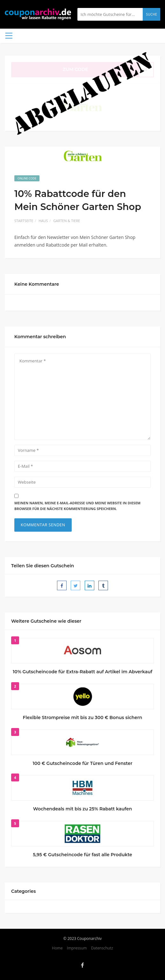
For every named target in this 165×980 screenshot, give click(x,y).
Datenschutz (102, 948)
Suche (151, 14)
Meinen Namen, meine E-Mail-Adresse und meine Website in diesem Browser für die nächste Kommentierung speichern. (77, 506)
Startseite (24, 221)
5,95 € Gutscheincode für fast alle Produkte (82, 855)
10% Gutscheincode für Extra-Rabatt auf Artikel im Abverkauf (82, 672)
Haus (43, 221)
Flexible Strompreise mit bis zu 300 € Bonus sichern (83, 717)
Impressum (77, 948)
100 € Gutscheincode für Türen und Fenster (82, 763)
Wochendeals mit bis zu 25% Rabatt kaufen (83, 809)
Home (57, 948)
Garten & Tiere (67, 221)
